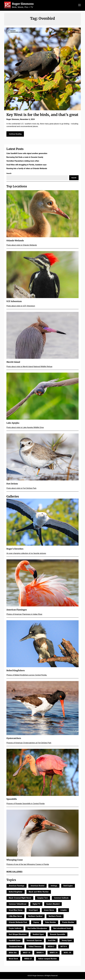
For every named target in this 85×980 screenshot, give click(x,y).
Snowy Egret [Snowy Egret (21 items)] (67, 941)
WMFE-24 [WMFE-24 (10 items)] (54, 953)
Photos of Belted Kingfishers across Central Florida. (27, 676)
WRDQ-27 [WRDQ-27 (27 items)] (28, 960)
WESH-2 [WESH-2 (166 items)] (51, 947)
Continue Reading (15, 135)
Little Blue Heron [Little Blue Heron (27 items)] (15, 917)
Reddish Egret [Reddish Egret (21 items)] (38, 935)
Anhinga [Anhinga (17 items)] (54, 887)
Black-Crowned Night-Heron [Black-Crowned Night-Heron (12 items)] (20, 899)
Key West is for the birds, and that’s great (42, 115)
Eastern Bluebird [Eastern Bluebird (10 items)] (53, 905)
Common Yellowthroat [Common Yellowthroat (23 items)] (18, 905)
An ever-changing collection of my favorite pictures (26, 554)
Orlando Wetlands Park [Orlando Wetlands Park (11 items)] (18, 923)
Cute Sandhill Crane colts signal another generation (27, 154)
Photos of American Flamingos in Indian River (24, 615)
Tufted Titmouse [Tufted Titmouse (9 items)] (35, 947)
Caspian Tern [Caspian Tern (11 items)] (43, 899)
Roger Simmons (23, 4)
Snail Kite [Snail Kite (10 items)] (52, 941)
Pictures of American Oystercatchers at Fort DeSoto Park (29, 744)
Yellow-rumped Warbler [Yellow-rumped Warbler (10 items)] (47, 960)
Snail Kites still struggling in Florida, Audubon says (26, 166)
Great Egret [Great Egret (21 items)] (33, 911)
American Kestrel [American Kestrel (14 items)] (37, 887)
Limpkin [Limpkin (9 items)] (64, 911)
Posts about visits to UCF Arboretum (21, 307)
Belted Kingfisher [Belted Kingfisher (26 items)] (16, 893)
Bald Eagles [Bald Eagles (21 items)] (68, 887)
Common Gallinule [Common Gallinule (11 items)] (61, 899)
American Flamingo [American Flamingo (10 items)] (17, 887)
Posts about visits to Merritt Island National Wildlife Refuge (29, 367)
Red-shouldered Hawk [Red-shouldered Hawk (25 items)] (62, 929)
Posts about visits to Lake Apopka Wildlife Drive (25, 428)
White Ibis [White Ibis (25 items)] (13, 953)
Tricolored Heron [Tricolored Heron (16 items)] (15, 947)
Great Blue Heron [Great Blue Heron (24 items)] (16, 911)
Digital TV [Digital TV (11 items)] (36, 905)
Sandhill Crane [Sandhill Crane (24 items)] (15, 941)
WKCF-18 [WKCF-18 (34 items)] (27, 953)
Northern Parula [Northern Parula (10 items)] (55, 917)
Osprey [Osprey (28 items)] (36, 923)
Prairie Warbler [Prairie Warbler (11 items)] (68, 923)
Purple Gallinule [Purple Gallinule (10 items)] (15, 929)
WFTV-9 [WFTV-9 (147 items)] (64, 947)
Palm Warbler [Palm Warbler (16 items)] (51, 923)
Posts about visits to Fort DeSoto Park (21, 489)
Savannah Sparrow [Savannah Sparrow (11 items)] (34, 941)
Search (9, 174)
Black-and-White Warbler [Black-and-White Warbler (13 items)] (39, 893)
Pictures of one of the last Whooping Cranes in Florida (28, 865)
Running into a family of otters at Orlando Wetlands (27, 169)
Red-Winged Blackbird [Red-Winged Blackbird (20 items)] (18, 935)
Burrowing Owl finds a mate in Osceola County (25, 158)
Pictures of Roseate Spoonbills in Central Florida (25, 804)
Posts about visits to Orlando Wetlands (22, 246)
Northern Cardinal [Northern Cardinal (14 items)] (35, 917)
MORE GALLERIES (14, 873)
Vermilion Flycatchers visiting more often (23, 162)
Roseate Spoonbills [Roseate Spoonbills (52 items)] (58, 935)
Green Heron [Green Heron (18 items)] (49, 911)
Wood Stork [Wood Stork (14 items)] (13, 960)
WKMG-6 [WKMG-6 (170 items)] (40, 953)
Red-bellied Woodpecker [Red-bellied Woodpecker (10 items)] (37, 929)
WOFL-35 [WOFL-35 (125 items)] (67, 953)
